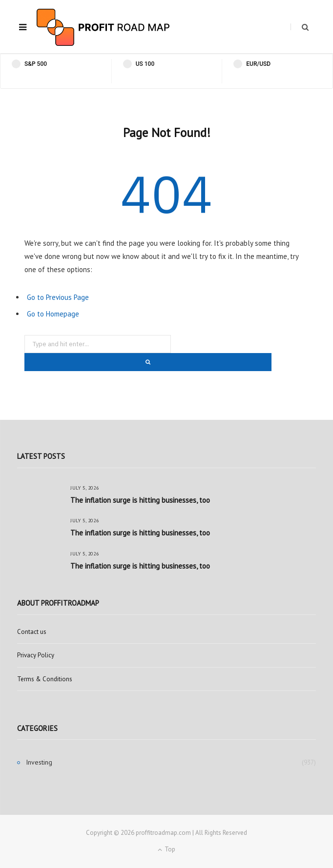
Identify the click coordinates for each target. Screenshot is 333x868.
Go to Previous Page (58, 297)
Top (166, 849)
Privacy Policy (36, 655)
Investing (39, 762)
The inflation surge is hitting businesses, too (140, 500)
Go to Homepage (53, 314)
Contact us (32, 632)
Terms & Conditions (45, 679)
